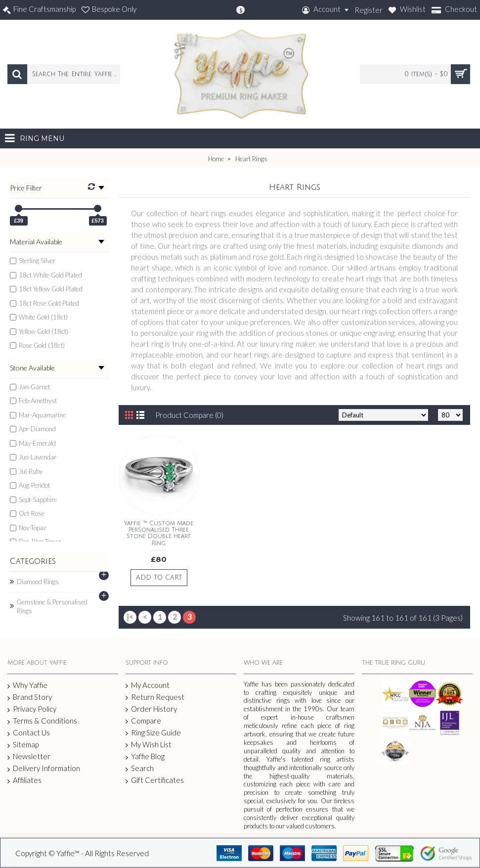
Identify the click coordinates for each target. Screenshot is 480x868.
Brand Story (30, 697)
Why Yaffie (27, 685)
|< (130, 617)
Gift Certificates (155, 780)
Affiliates (24, 780)
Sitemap (23, 745)
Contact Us (29, 733)
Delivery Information (44, 768)
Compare (143, 721)
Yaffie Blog (145, 756)
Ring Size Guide (153, 733)
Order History (151, 709)
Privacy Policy (32, 709)
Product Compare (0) (189, 415)
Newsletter (29, 756)
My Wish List (149, 745)
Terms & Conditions (42, 721)
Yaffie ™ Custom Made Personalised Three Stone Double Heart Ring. (159, 533)
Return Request (155, 697)
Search (140, 768)
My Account (148, 685)
